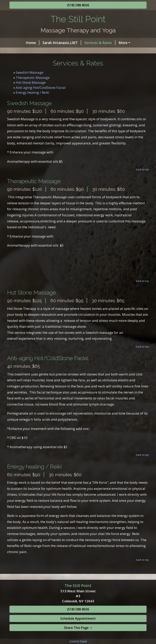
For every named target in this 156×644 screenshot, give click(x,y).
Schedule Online (58, 51)
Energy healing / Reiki (32, 109)
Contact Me (88, 51)
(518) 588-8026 (78, 5)
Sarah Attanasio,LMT (49, 43)
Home (19, 43)
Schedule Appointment (78, 635)
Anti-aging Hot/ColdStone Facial (41, 104)
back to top (142, 186)
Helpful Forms (26, 51)
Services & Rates (87, 43)
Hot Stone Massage (31, 99)
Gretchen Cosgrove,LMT (125, 51)
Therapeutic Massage (33, 94)
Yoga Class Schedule (30, 59)
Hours (112, 43)
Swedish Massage (30, 89)
